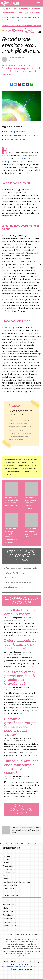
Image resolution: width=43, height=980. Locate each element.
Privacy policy (8, 866)
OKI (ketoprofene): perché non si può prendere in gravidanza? (20, 678)
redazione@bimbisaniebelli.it (16, 967)
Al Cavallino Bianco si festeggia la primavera (22, 13)
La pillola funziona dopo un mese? (20, 612)
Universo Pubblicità (10, 926)
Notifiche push (9, 888)
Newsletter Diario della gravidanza (17, 882)
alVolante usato (9, 904)
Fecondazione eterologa (11, 20)
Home (5, 18)
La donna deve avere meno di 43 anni (21, 135)
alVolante (6, 901)
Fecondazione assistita (29, 18)
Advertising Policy (10, 885)
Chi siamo (7, 856)
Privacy (6, 863)
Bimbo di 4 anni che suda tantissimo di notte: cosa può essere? (21, 767)
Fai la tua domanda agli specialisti (22, 810)
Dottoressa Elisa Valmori (14, 654)
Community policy (10, 872)
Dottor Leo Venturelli (13, 779)
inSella (5, 908)
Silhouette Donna (10, 918)
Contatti (6, 853)
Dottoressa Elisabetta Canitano (16, 620)
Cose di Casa (8, 915)
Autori (5, 875)
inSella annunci (8, 911)
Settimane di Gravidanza (29, 9)
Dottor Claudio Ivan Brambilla (16, 741)
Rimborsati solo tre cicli (15, 139)
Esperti (6, 879)
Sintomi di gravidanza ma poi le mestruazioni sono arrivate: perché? (20, 727)
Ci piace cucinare (9, 922)
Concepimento (14, 18)
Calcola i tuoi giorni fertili (22, 568)
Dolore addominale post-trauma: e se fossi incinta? (20, 645)
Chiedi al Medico (10, 9)
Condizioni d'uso (9, 869)
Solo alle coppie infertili (15, 131)
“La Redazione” (20, 58)
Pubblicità (7, 859)
